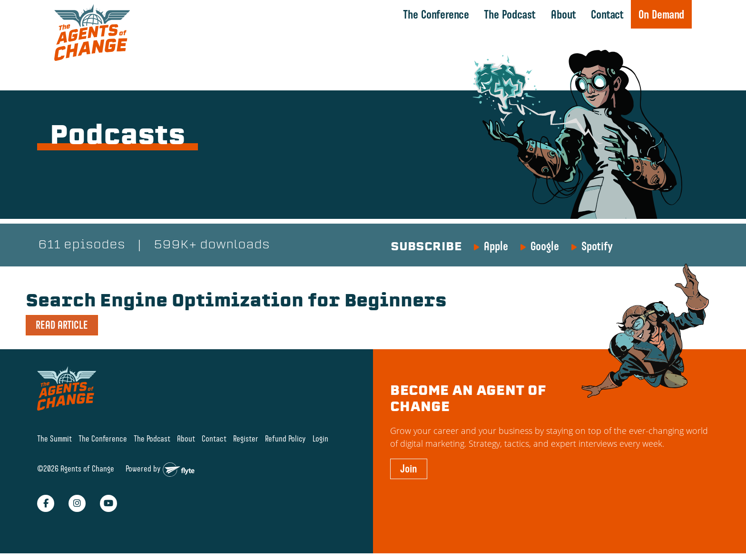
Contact (607, 14)
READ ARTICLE (62, 325)
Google (545, 246)
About (564, 14)
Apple (496, 246)
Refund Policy (285, 438)
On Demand (661, 14)
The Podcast (510, 14)
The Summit (54, 438)
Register (246, 438)
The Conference (436, 14)
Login (320, 438)
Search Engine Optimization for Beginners (236, 302)
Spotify (597, 246)
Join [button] (409, 469)
